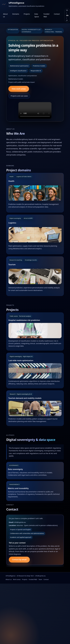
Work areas (17, 579)
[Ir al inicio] (4, 4)
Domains (16, 14)
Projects (27, 14)
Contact (57, 14)
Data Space (37, 15)
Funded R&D (46, 15)
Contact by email (19, 560)
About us (5, 15)
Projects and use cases (19, 96)
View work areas (19, 89)
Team (40, 579)
